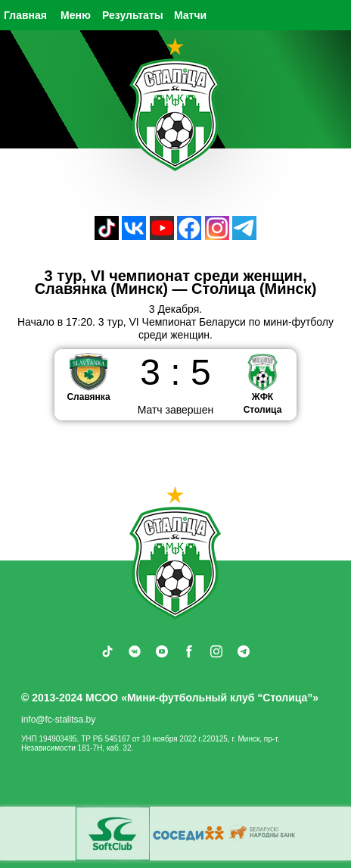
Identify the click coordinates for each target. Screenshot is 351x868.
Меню (76, 15)
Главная (25, 15)
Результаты (133, 15)
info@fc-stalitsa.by (58, 720)
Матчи (190, 15)
